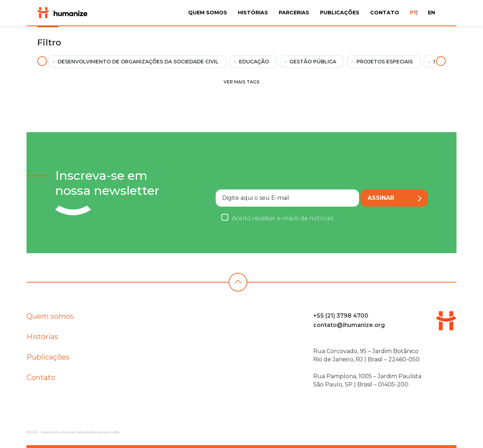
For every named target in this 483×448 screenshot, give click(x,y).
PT (413, 13)
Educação (254, 62)
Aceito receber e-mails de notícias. (279, 218)
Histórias (253, 13)
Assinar (393, 198)
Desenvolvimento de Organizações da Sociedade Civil (138, 62)
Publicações (340, 13)
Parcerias (294, 13)
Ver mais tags (241, 82)
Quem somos (50, 318)
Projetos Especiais (385, 62)
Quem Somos (208, 13)
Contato (385, 13)
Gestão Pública (313, 62)
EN (431, 13)
